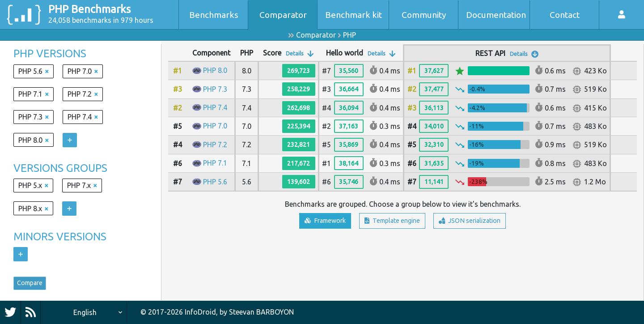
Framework (316, 222)
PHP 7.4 (215, 107)
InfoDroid (200, 312)
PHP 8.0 (215, 70)
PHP (350, 35)
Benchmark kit (354, 15)
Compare (34, 285)
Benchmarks (214, 15)
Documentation (496, 15)
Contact (565, 15)
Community (424, 15)
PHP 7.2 (215, 145)
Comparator (283, 15)
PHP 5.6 (215, 182)
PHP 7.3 (215, 89)
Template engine (391, 222)
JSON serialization (478, 222)
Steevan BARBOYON (261, 312)
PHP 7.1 (215, 163)
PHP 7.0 (215, 126)
